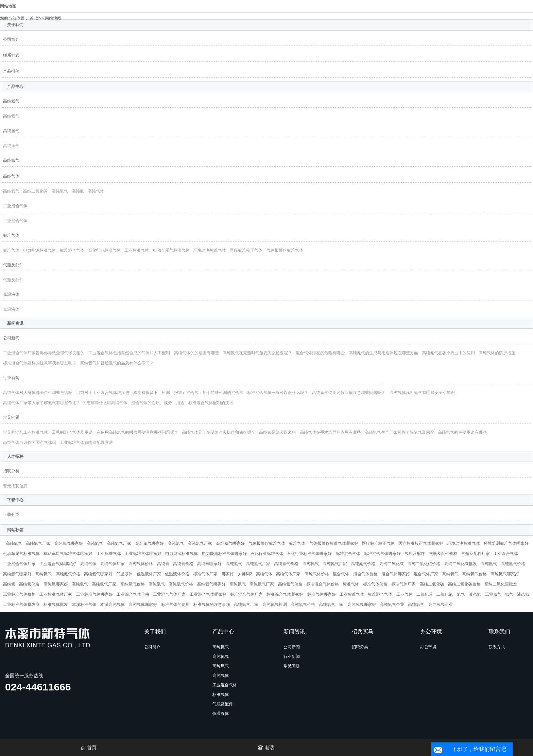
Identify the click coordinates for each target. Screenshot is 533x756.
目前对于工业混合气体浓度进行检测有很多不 (117, 393)
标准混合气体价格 (323, 584)
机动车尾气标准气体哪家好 (68, 554)
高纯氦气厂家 (200, 543)
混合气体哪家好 (396, 574)
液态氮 (475, 594)
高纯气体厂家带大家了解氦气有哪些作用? (41, 403)
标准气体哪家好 (322, 594)
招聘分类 (11, 471)
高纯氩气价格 (513, 564)
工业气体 (405, 594)
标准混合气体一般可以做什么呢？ (278, 393)
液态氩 (523, 594)
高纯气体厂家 (113, 564)
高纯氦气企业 (392, 605)
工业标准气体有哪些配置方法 (86, 443)
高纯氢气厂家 (258, 564)
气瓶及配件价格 (443, 554)
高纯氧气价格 (303, 605)
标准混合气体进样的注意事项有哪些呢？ (40, 363)
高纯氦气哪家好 (230, 543)
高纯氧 (78, 191)
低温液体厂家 (149, 574)
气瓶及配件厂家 (476, 554)
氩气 (509, 594)
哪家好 (228, 574)
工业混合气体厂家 (19, 564)
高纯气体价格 (141, 564)
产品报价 (11, 71)
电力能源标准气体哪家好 (224, 554)
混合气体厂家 (426, 574)
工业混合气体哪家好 (58, 564)
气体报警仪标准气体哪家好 (334, 543)
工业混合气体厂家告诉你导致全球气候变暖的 (44, 353)
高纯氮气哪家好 (150, 543)
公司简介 (11, 39)
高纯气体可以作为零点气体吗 (30, 443)
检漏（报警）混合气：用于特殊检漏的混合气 (203, 393)
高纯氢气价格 (286, 564)
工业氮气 (493, 594)
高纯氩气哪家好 (17, 574)
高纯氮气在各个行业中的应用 (448, 353)
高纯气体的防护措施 (497, 353)
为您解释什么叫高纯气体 (105, 403)
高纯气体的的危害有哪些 (196, 353)
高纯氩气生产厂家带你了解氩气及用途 (399, 432)
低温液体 (11, 294)
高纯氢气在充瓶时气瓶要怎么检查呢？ (257, 353)
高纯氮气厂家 (119, 543)
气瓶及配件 (13, 265)
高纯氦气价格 (68, 574)
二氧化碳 (425, 594)
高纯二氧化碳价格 (424, 564)
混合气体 (341, 574)
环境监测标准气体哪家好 (506, 543)
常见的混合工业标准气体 (25, 432)
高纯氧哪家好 (209, 564)
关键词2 (245, 574)
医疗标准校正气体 (246, 250)
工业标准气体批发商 (21, 605)
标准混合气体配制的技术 (211, 403)
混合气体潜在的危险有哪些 (320, 353)
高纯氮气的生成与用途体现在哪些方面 (383, 353)
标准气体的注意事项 (212, 605)
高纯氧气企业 (441, 605)
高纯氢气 (60, 191)
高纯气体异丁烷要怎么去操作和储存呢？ (219, 432)
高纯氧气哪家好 (69, 543)
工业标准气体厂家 (56, 594)
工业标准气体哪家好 (143, 554)
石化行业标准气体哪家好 (309, 554)
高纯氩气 (11, 191)
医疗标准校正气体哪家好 (421, 543)
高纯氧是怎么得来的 (277, 432)
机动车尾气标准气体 (171, 250)
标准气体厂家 (205, 574)
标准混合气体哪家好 (382, 554)
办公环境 (428, 647)
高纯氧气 (11, 160)
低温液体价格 (177, 574)
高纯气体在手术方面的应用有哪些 (330, 432)
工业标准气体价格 (19, 594)
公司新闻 (11, 338)
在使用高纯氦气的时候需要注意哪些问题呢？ (137, 432)
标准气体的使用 (175, 605)
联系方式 (11, 55)
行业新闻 (11, 378)
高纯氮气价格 (363, 564)
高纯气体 (11, 176)
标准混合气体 (72, 250)
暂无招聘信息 (15, 486)
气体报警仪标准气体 (285, 250)
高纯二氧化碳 (35, 191)
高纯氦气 (11, 101)
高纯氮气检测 (275, 605)
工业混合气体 (15, 206)
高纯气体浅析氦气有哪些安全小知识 (422, 393)
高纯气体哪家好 (143, 605)
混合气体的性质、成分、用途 (158, 403)
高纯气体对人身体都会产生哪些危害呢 (38, 393)
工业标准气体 (137, 250)
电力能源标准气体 (39, 250)
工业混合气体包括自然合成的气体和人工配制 (129, 353)
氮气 (461, 594)
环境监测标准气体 (210, 250)
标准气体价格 (375, 584)
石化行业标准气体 (104, 250)
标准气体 (11, 235)
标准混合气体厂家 (246, 594)
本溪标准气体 (84, 605)
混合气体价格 (365, 574)
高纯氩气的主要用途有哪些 (462, 432)
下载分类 (11, 515)
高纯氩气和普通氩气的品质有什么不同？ (117, 363)
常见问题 (11, 417)
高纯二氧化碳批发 (461, 564)
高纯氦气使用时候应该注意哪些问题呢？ (349, 393)
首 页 (34, 18)
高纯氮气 (11, 131)
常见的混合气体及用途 (72, 432)
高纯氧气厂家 (38, 543)
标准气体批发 (56, 605)
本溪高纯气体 (113, 605)
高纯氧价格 (183, 564)
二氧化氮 (445, 594)
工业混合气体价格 (133, 594)
